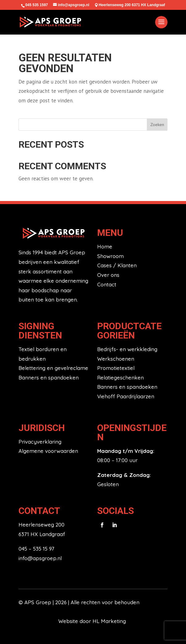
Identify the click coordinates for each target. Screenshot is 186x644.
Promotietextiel (116, 368)
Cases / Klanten (117, 265)
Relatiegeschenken (120, 377)
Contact (107, 284)
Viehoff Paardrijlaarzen (126, 396)
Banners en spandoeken (49, 377)
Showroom (110, 256)
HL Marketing (110, 621)
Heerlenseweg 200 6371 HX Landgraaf (132, 5)
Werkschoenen (116, 359)
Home (105, 246)
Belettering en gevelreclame (53, 368)
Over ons (108, 275)
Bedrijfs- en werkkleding (127, 349)
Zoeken (157, 125)
